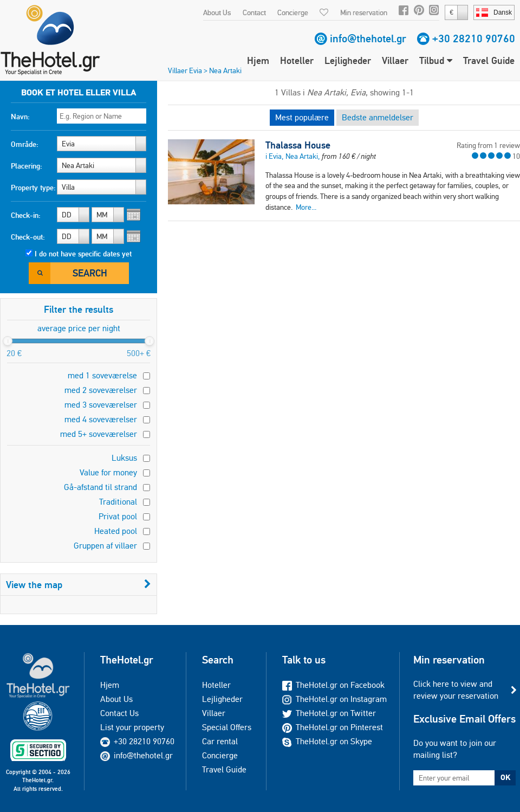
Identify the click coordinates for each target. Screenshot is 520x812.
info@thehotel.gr (368, 38)
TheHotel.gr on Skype (327, 741)
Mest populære (302, 117)
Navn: (20, 117)
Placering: (27, 166)
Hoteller (297, 60)
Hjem (258, 60)
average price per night (79, 328)
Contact (254, 12)
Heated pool (116, 531)
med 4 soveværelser (101, 419)
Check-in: (26, 215)
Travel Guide (489, 60)
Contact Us (119, 713)
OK (505, 777)
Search (90, 273)
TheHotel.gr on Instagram (334, 699)
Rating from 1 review (488, 145)
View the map (79, 585)
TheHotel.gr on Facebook (333, 685)
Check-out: (28, 237)
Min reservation (364, 12)
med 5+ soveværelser (99, 434)
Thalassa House (298, 145)
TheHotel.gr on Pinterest (333, 727)
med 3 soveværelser (101, 405)
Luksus (124, 458)
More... (306, 207)
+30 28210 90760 (474, 38)
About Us (217, 12)
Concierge (293, 12)
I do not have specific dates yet (83, 254)
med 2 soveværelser (101, 390)
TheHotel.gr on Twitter (329, 713)
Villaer (395, 60)
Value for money (108, 472)
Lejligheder (348, 60)
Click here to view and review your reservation (456, 690)
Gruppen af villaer (105, 546)
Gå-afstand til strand (100, 487)
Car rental (220, 741)
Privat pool (118, 516)
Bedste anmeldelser (378, 117)
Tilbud (436, 60)
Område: (25, 144)
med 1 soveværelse (102, 375)
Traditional (118, 502)
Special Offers (227, 727)
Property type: (33, 188)
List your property (132, 727)
